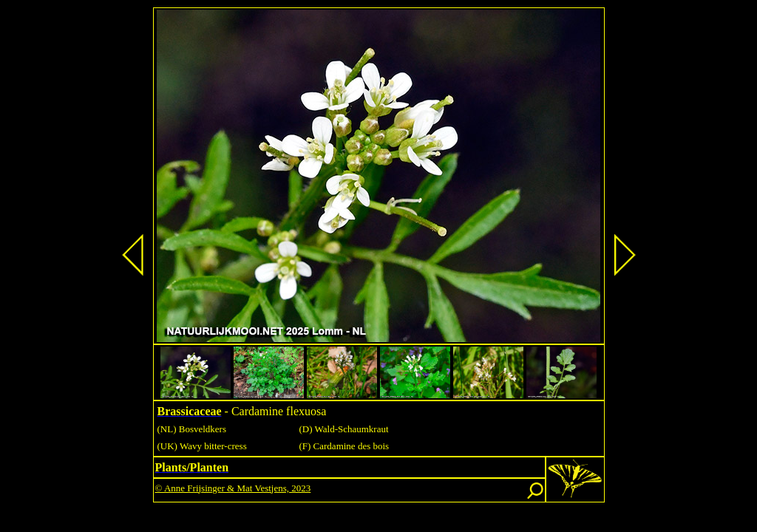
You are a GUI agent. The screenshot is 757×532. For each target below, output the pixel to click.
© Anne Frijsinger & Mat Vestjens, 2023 (233, 488)
